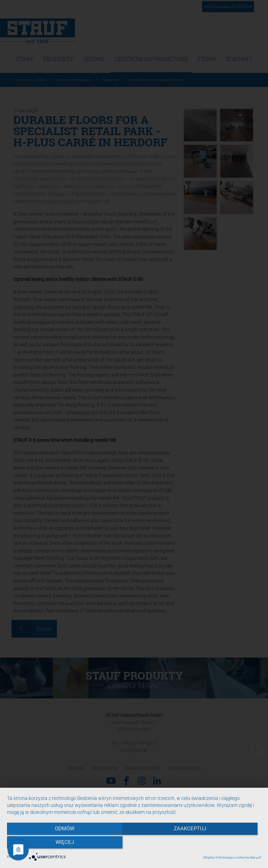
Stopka (209, 857)
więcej (223, 844)
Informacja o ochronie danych (239, 857)
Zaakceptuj (134, 844)
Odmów (45, 844)
